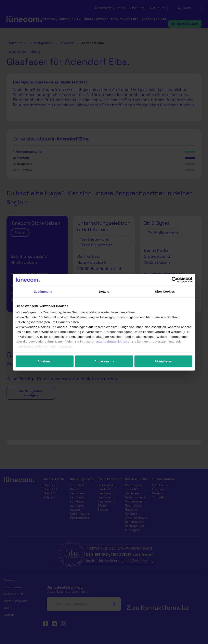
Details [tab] (104, 291)
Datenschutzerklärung (113, 342)
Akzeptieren (163, 361)
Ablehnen (45, 361)
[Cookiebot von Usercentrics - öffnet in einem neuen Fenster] (175, 280)
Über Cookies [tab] (165, 291)
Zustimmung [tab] (43, 291)
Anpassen (104, 361)
